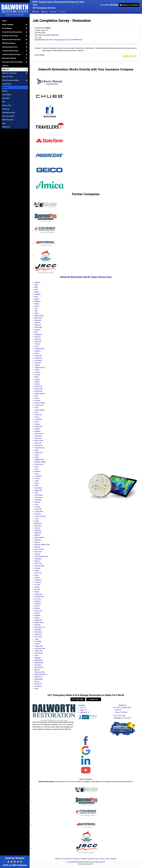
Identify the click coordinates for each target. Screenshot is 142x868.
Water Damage (8, 21)
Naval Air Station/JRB (42, 545)
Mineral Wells (39, 537)
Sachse (37, 613)
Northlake (38, 559)
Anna (36, 297)
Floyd (36, 412)
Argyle (37, 299)
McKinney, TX (85, 712)
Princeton (38, 582)
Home (36, 12)
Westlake (38, 665)
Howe (37, 467)
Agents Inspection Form (90, 859)
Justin (37, 481)
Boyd (36, 332)
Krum (36, 493)
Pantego (37, 568)
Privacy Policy (104, 859)
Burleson (38, 337)
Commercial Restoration (11, 50)
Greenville (38, 443)
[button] (26, 21)
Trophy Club (39, 646)
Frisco (37, 422)
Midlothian (38, 533)
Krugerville (38, 490)
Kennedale (38, 488)
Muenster (38, 540)
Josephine (38, 476)
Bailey (37, 313)
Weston (37, 670)
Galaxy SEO (89, 864)
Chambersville (39, 349)
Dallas (37, 377)
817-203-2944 (111, 5)
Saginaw (37, 615)
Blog (4, 119)
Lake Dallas (39, 495)
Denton (37, 382)
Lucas (37, 519)
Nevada (37, 547)
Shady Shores (39, 622)
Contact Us (94, 699)
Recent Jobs (7, 101)
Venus (37, 656)
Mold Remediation (9, 39)
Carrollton (38, 339)
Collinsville (38, 358)
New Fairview (39, 549)
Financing (6, 105)
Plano (36, 575)
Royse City (38, 611)
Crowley (37, 375)
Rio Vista (38, 599)
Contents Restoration (10, 47)
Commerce (38, 360)
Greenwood (38, 445)
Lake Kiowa (39, 497)
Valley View (39, 651)
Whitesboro (39, 677)
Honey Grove (39, 464)
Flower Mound (39, 410)
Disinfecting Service (10, 43)
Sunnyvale (38, 634)
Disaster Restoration (10, 32)
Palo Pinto (38, 563)
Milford (37, 535)
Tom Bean (38, 641)
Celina (37, 346)
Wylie (36, 689)
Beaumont (38, 320)
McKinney (38, 526)
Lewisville (38, 509)
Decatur (37, 379)
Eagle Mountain (40, 393)
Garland (37, 429)
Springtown (38, 632)
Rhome (37, 592)
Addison (37, 282)
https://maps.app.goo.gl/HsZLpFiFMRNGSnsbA (66, 40)
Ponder (37, 578)
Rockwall (38, 604)
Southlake (38, 630)
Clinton (37, 353)
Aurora (37, 306)
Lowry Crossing (40, 516)
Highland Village (40, 462)
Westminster (39, 667)
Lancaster (38, 500)
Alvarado (38, 294)
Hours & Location (8, 112)
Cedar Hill (38, 342)
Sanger (37, 618)
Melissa (37, 528)
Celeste (37, 344)
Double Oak (39, 389)
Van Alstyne (39, 653)
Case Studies (7, 91)
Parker (37, 571)
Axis (36, 308)
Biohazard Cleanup (9, 54)
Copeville (38, 363)
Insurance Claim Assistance (13, 58)
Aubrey (37, 304)
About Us (44, 12)
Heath (37, 457)
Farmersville (39, 405)
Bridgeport (38, 334)
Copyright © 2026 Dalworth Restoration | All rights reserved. (86, 862)
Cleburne (38, 351)
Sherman (38, 625)
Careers (5, 62)
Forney (37, 417)
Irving (36, 474)
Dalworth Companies (9, 69)
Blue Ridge (38, 327)
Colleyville (38, 356)
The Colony (38, 637)
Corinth (37, 370)
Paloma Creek (39, 566)
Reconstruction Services (11, 35)
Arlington (38, 301)
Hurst (36, 469)
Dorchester (38, 386)
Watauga (37, 658)
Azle (36, 311)
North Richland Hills (41, 556)
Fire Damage (7, 24)
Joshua (37, 478)
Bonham (37, 330)
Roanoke (38, 601)
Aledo (37, 285)
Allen (36, 290)
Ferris (37, 408)
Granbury (38, 431)
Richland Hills (39, 597)
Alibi (36, 287)
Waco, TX (83, 710)
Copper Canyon (40, 367)
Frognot (37, 424)
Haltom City (39, 452)
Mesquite (38, 530)
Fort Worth (38, 419)
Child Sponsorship (9, 109)
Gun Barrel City (40, 448)
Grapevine (38, 438)
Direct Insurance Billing (10, 76)
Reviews (53, 12)
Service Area (67, 859)
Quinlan (37, 587)
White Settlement (40, 674)
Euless (37, 398)
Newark (37, 554)
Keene (37, 483)
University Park (40, 648)
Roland (37, 606)
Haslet (37, 455)
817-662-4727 (126, 718)
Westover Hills (40, 672)
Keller (37, 486)
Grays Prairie (39, 441)
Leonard (37, 507)
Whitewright (39, 679)
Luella (37, 521)
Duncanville (38, 391)
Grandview (38, 436)
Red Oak (37, 589)
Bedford (37, 323)
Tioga (36, 639)
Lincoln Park (39, 512)
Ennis (36, 396)
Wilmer (37, 682)
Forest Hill (38, 415)
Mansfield (38, 523)
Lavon (37, 504)
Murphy (37, 542)
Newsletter (6, 94)
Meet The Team (8, 73)
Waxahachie (39, 660)
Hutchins (38, 471)
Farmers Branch (40, 403)
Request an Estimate (129, 5)
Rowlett (37, 608)
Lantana (37, 502)
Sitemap (114, 859)
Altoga (37, 292)
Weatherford (39, 663)
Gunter (37, 450)
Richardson (38, 594)
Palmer (37, 561)
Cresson (37, 372)
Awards (5, 87)
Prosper (37, 585)
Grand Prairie (39, 434)
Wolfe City (38, 684)
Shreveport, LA (40, 627)
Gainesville (38, 427)
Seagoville (38, 620)
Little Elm (38, 514)
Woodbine (38, 686)
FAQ (4, 98)
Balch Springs (39, 316)
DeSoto (37, 384)
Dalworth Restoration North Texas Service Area (86, 277)
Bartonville (38, 318)
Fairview (37, 401)
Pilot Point (38, 573)
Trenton (37, 644)
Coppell (37, 365)
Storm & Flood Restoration (12, 28)
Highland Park (39, 460)
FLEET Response (70, 782)
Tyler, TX (83, 708)
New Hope (38, 552)
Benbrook (38, 325)
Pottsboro (38, 580)
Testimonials (7, 80)
